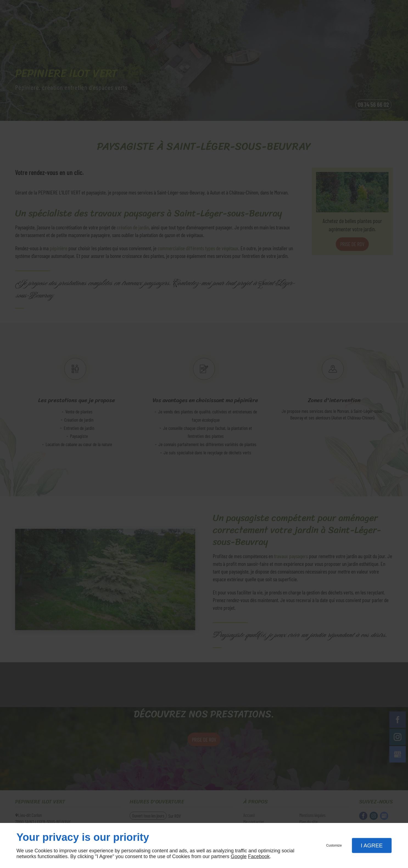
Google (239, 856)
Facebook (259, 856)
